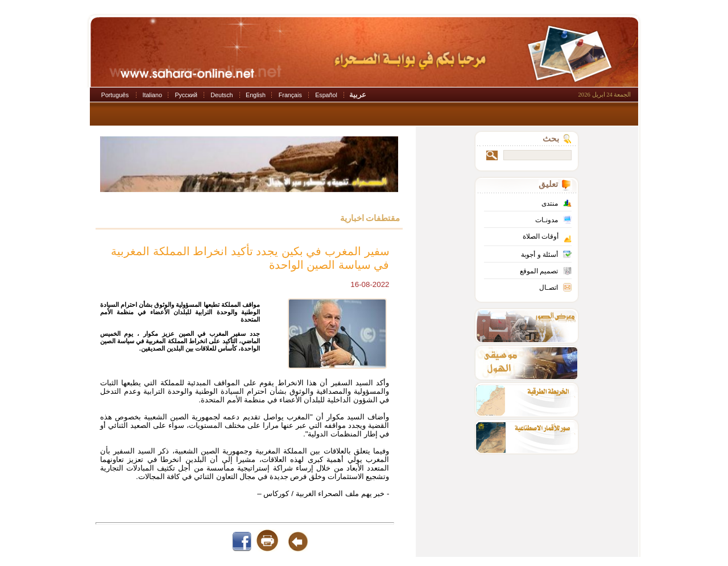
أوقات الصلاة (541, 236)
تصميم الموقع (539, 271)
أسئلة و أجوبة (539, 255)
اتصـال (549, 288)
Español (326, 95)
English (256, 95)
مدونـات (547, 220)
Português (115, 95)
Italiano (152, 95)
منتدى (550, 203)
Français (290, 95)
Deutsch (222, 95)
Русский (186, 95)
